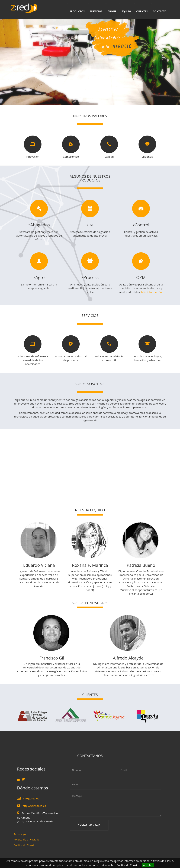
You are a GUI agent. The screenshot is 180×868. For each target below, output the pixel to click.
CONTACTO (160, 11)
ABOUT (112, 11)
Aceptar (148, 865)
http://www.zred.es (34, 806)
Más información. (152, 292)
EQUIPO (126, 11)
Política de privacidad (27, 839)
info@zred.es (31, 798)
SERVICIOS (96, 11)
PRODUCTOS (77, 11)
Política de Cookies (128, 865)
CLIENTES (142, 11)
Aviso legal (20, 834)
